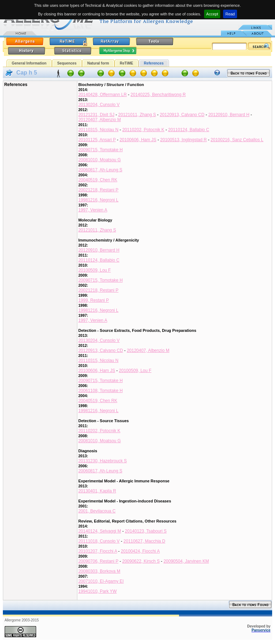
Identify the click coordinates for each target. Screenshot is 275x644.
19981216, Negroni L (98, 200)
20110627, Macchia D (144, 541)
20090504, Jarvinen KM (186, 561)
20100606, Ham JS (138, 140)
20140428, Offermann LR (103, 95)
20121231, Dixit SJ (97, 115)
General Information (29, 63)
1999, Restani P (94, 300)
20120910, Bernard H (229, 115)
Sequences (67, 63)
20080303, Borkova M (99, 571)
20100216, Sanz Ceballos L (237, 140)
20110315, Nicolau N (98, 130)
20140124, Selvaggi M (100, 531)
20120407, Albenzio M (100, 120)
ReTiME (127, 63)
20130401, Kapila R (97, 491)
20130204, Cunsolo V (99, 105)
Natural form (98, 63)
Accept (212, 14)
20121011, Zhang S (137, 115)
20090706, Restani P (98, 561)
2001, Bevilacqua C (97, 511)
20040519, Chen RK (98, 180)
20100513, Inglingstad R (183, 140)
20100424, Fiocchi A (140, 551)
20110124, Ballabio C (189, 130)
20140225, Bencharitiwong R (158, 95)
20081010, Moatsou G (100, 160)
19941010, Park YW (98, 591)
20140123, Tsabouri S (146, 531)
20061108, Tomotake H (101, 391)
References (154, 63)
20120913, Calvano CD (182, 115)
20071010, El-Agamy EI (101, 581)
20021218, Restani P (98, 190)
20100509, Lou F (95, 270)
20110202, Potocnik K (143, 130)
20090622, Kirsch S (141, 561)
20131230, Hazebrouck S (103, 461)
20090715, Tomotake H (101, 150)
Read (230, 14)
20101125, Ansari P (97, 140)
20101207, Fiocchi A (98, 551)
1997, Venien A (93, 210)
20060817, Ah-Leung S (100, 170)
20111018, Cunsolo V (99, 541)
